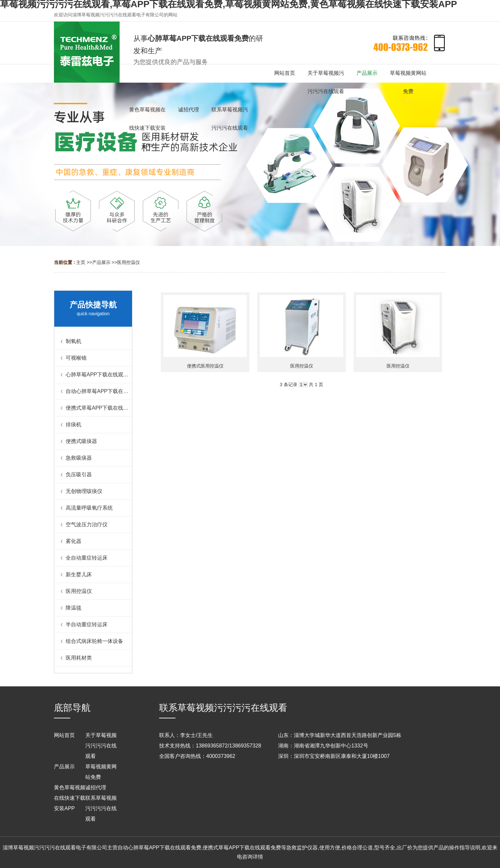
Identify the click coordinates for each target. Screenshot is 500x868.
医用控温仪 (128, 262)
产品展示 (101, 262)
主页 (81, 262)
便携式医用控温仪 (205, 366)
